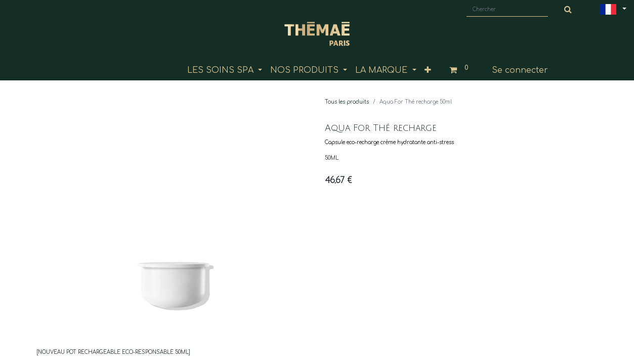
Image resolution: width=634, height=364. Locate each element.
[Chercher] (568, 10)
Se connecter (520, 70)
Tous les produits (347, 102)
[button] (428, 70)
